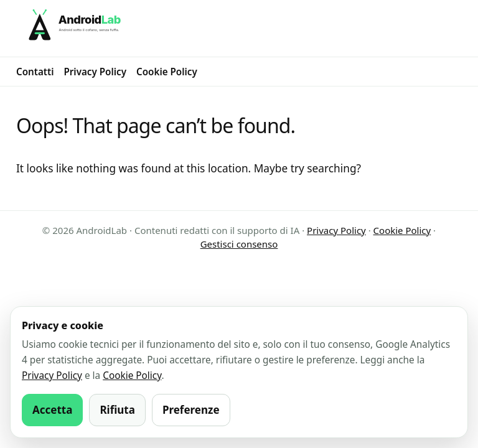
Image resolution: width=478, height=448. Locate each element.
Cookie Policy (167, 72)
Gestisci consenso (239, 244)
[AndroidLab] (239, 28)
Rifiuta (117, 410)
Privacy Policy (95, 72)
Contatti (35, 72)
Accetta (52, 410)
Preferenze (191, 410)
